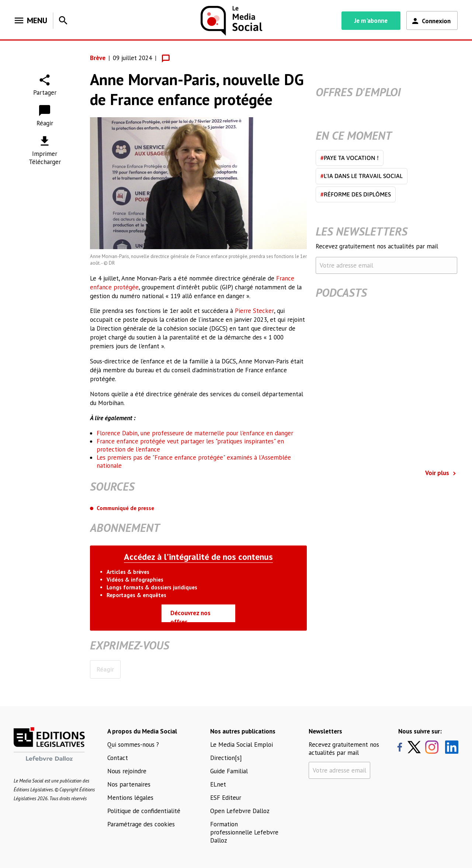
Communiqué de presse (125, 508)
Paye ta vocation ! (350, 158)
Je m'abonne (371, 21)
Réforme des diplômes (356, 194)
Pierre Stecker (254, 311)
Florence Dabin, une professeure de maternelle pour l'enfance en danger (195, 433)
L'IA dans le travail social (362, 176)
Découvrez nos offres (190, 616)
